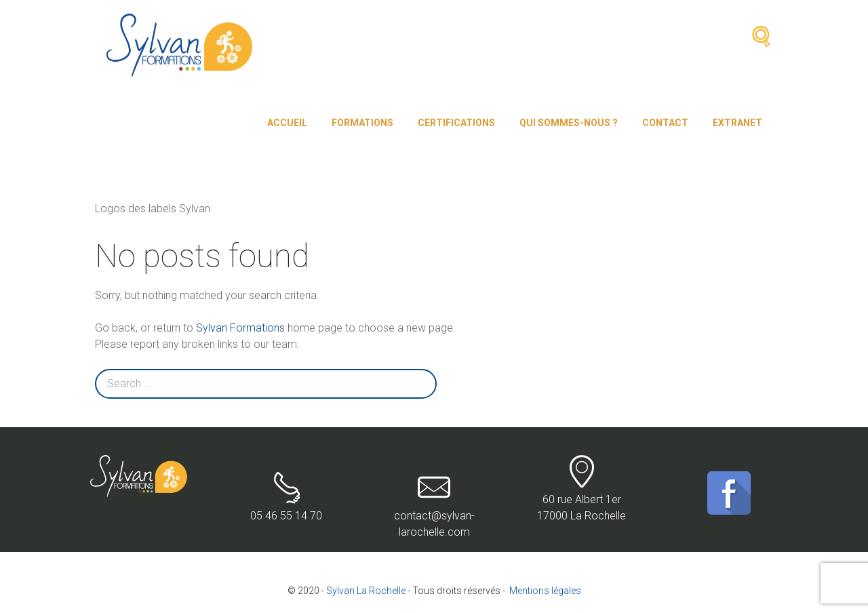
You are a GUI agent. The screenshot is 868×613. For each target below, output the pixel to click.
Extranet (737, 123)
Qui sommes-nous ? (569, 123)
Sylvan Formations (240, 328)
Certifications (456, 123)
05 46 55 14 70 (287, 497)
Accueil (287, 123)
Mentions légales (545, 591)
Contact (665, 123)
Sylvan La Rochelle (366, 591)
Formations (362, 123)
